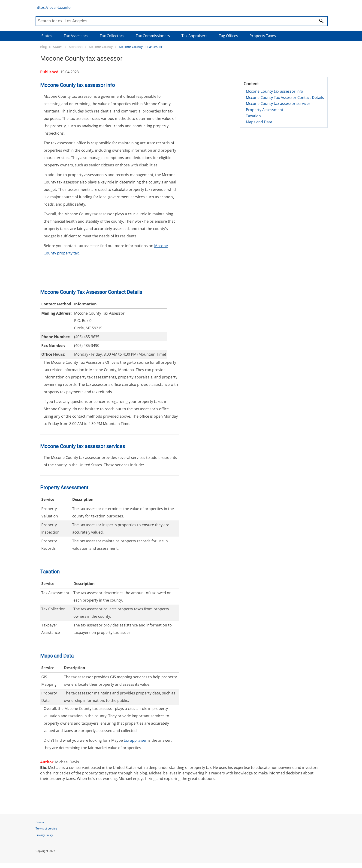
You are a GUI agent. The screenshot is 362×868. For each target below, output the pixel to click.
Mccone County (101, 47)
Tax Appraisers (194, 36)
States (47, 36)
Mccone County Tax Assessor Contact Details (285, 97)
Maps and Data (259, 122)
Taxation (253, 116)
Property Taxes (263, 36)
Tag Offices (228, 36)
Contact (41, 822)
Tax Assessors (76, 36)
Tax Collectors (112, 36)
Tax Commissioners (153, 36)
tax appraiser (135, 740)
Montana (76, 47)
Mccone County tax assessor (141, 47)
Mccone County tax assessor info (275, 91)
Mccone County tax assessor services (278, 103)
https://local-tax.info (53, 7)
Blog (44, 47)
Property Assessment (265, 110)
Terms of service (46, 828)
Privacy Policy (44, 835)
